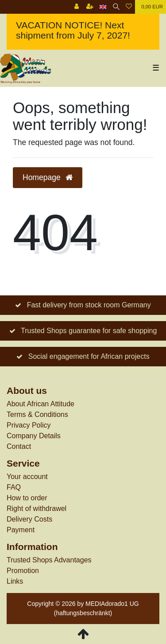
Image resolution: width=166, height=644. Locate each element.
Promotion (23, 571)
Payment (21, 530)
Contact (19, 446)
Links (15, 581)
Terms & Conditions (37, 414)
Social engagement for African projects (89, 356)
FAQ (14, 487)
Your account (27, 477)
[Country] (103, 7)
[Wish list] (129, 7)
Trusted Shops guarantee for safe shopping (89, 331)
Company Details (34, 436)
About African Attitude (41, 404)
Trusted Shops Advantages (49, 560)
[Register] (90, 7)
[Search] (116, 7)
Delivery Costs (29, 519)
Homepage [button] (48, 177)
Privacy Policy (29, 425)
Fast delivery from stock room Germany (89, 305)
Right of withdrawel (37, 509)
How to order (27, 498)
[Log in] (77, 7)
